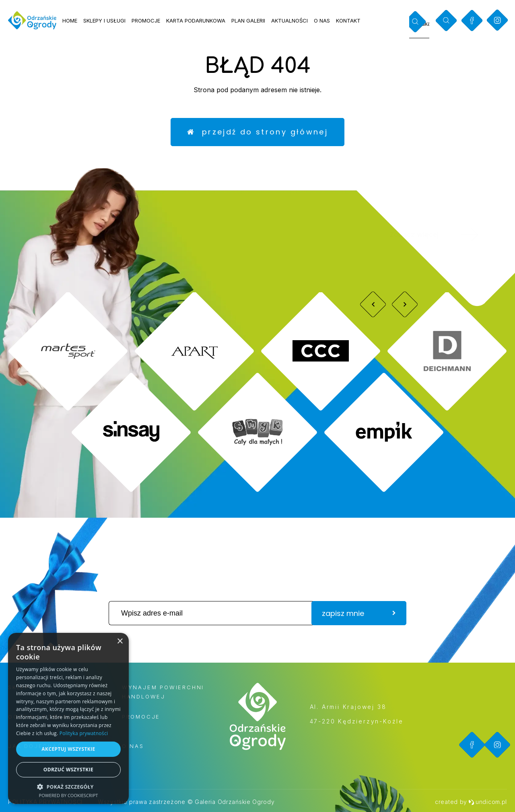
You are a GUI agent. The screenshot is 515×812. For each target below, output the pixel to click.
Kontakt (348, 21)
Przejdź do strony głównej (257, 132)
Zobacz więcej (445, 235)
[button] (68, 786)
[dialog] (68, 718)
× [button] (120, 642)
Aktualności (289, 21)
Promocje (146, 21)
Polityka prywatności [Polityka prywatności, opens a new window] (84, 733)
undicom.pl (488, 802)
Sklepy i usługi (104, 21)
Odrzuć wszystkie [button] (68, 770)
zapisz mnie (359, 613)
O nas (322, 21)
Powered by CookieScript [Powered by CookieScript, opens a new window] (69, 795)
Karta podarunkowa (196, 21)
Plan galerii (248, 21)
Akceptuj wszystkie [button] (68, 749)
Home (70, 21)
